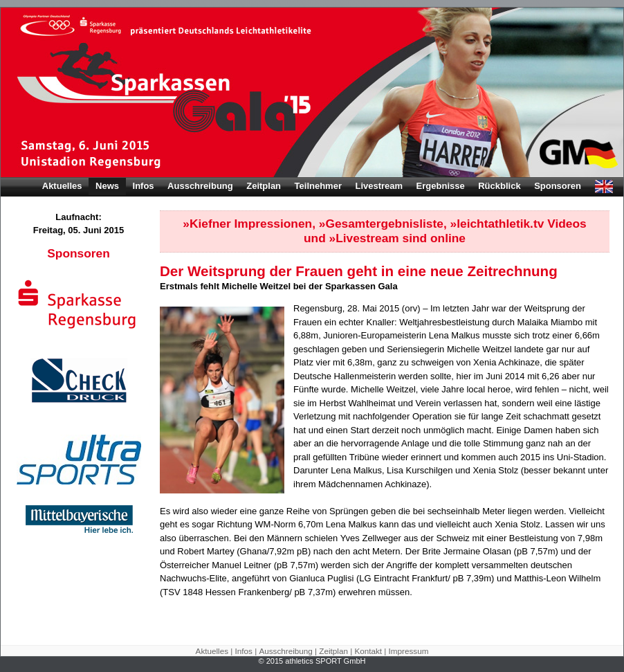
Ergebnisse (441, 186)
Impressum (409, 651)
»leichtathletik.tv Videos (519, 224)
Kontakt (368, 651)
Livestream (379, 186)
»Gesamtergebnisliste (381, 224)
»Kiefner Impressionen (247, 224)
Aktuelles (62, 186)
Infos (144, 186)
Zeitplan (264, 186)
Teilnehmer (318, 186)
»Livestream (364, 238)
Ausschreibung (200, 186)
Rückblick (499, 186)
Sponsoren (558, 186)
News (107, 186)
